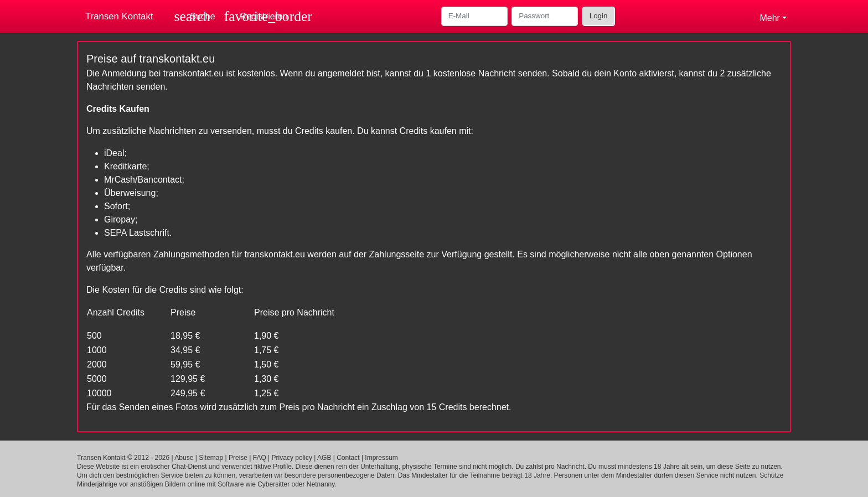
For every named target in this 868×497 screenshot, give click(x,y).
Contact (348, 458)
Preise (238, 458)
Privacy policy (292, 458)
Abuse (184, 458)
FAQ (260, 458)
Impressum (381, 458)
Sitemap (211, 458)
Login (599, 16)
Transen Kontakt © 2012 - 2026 (123, 458)
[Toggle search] (195, 16)
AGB (324, 458)
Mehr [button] (769, 18)
